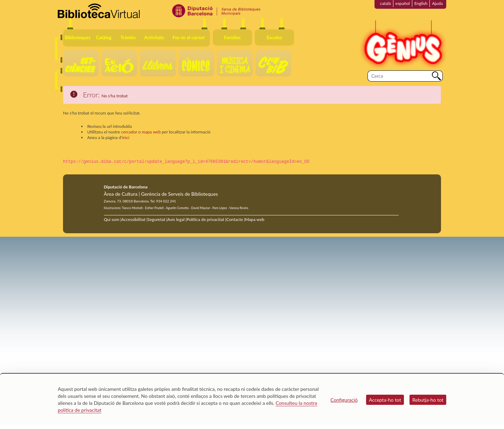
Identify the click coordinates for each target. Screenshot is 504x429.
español (403, 3)
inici (125, 137)
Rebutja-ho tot (428, 400)
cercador (129, 132)
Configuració (344, 400)
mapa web (151, 132)
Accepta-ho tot (385, 400)
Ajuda (437, 3)
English (421, 3)
